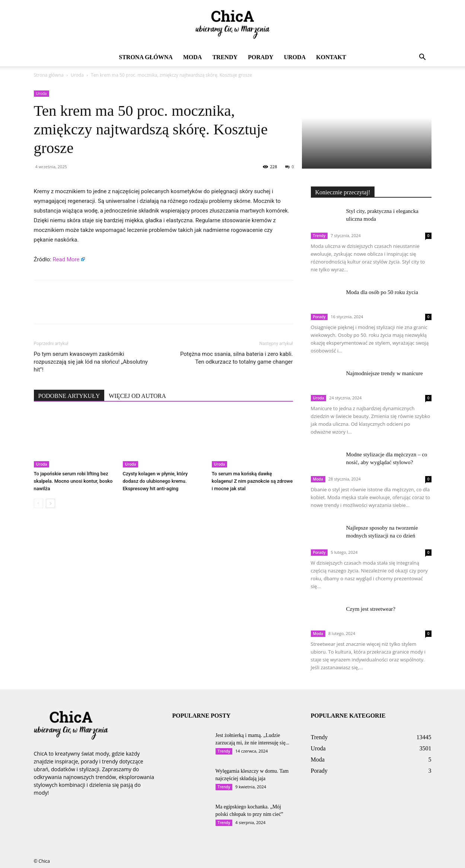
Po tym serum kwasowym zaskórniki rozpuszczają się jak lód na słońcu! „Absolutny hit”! (91, 362)
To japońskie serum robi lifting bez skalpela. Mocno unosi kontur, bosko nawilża (73, 481)
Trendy (225, 57)
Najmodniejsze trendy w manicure (385, 373)
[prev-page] (39, 503)
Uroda (295, 57)
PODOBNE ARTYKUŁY (69, 396)
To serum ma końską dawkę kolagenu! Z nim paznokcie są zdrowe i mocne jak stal (252, 481)
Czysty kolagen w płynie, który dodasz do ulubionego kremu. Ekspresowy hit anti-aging (155, 481)
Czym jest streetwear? (371, 609)
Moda (193, 57)
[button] (423, 58)
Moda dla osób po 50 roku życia (382, 292)
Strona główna (146, 57)
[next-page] (50, 503)
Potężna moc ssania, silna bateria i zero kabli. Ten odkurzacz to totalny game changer (237, 358)
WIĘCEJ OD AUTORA (137, 396)
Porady (261, 57)
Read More (66, 259)
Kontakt (331, 57)
